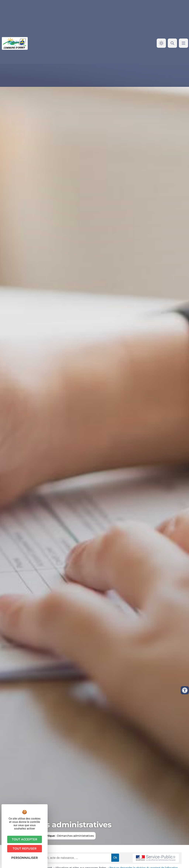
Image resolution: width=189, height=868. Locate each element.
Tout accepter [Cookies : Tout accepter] (25, 839)
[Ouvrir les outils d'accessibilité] (185, 690)
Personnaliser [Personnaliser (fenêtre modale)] (25, 858)
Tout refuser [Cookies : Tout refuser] (25, 849)
